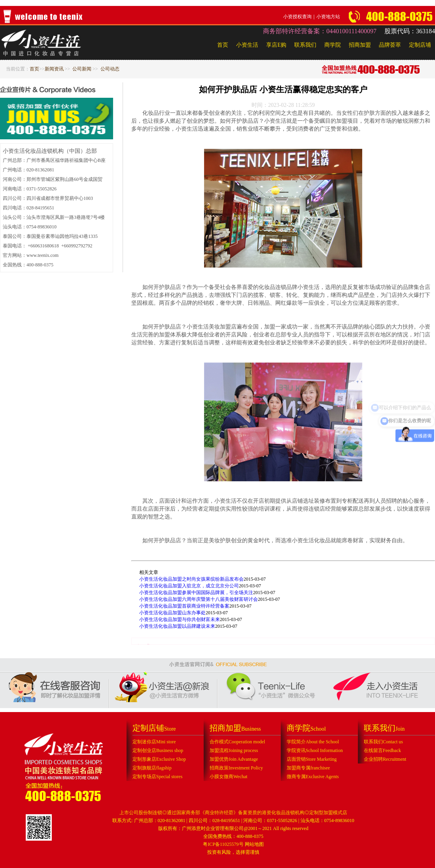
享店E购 (276, 45)
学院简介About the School (313, 742)
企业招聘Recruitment (385, 759)
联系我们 (305, 45)
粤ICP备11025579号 (223, 844)
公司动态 (110, 69)
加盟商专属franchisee (308, 768)
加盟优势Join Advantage (234, 759)
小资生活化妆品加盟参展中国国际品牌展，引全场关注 (196, 593)
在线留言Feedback (382, 750)
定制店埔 (420, 45)
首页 (223, 45)
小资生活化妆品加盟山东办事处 (172, 613)
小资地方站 (328, 17)
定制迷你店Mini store (154, 742)
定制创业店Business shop (158, 750)
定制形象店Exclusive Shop (159, 759)
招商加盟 (360, 45)
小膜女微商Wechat (229, 777)
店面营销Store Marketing (312, 759)
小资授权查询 (297, 17)
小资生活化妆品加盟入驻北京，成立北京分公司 (189, 586)
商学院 (333, 45)
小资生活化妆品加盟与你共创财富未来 (180, 619)
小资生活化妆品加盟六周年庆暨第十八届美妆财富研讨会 (199, 599)
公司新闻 (82, 69)
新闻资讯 (54, 69)
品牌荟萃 (390, 45)
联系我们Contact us (383, 742)
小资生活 (247, 45)
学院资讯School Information (315, 750)
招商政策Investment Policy (236, 768)
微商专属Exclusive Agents (313, 777)
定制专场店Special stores (157, 777)
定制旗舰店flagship (152, 768)
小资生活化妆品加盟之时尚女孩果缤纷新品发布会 (191, 579)
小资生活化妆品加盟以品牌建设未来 (177, 626)
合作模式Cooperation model (237, 742)
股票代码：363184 (410, 31)
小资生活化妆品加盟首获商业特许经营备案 (184, 606)
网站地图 (254, 844)
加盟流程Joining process (234, 750)
